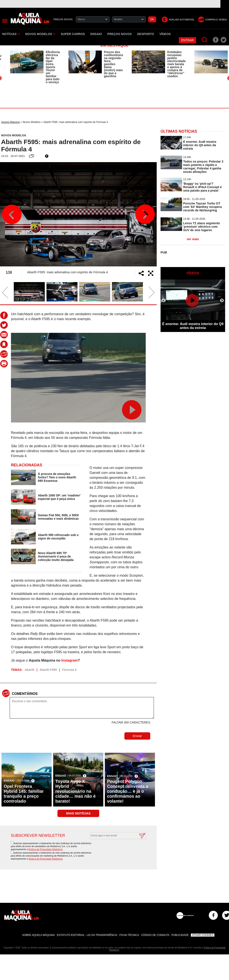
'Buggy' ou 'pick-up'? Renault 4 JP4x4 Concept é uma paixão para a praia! (202, 187)
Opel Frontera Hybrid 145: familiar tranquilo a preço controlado (24, 794)
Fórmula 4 (69, 670)
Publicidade (180, 935)
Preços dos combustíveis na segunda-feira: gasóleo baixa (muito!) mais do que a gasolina (114, 64)
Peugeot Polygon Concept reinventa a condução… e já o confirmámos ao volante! (128, 791)
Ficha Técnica (129, 935)
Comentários (25, 694)
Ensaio (96, 34)
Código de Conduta (155, 935)
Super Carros (73, 34)
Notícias (11, 34)
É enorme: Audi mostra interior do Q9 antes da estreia (200, 145)
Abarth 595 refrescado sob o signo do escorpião (58, 537)
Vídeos (165, 34)
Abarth (30, 670)
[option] (35, 67)
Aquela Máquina (10, 122)
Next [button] (145, 214)
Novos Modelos (40, 34)
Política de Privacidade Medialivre (46, 849)
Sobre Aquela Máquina (39, 935)
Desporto (145, 34)
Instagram (70, 660)
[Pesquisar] (205, 40)
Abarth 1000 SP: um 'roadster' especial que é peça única (59, 497)
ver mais (193, 239)
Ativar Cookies (203, 935)
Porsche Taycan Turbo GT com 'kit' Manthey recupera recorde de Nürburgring (202, 207)
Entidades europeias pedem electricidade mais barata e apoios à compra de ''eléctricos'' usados (176, 64)
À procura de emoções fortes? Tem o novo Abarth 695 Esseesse (57, 477)
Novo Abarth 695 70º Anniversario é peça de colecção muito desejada (56, 556)
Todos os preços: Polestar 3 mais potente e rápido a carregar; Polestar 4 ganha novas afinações (203, 167)
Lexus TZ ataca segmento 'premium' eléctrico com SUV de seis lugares (202, 227)
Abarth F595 (48, 670)
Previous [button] (12, 214)
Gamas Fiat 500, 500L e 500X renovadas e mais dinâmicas (58, 517)
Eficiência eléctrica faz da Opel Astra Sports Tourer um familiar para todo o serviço (53, 67)
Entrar (187, 40)
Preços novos (120, 34)
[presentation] (113, 850)
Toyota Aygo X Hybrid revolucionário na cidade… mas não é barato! (75, 791)
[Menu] (5, 21)
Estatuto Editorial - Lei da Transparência (87, 935)
